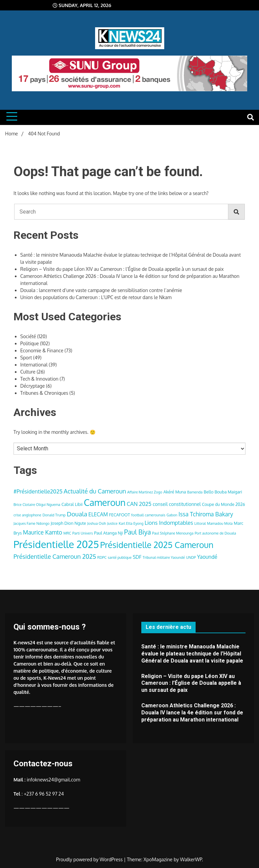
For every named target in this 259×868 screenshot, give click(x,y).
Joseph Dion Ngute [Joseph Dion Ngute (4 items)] (68, 523)
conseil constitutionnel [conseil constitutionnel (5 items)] (177, 504)
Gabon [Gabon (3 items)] (172, 515)
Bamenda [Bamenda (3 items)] (195, 492)
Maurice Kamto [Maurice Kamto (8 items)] (42, 532)
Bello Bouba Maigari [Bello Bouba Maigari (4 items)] (223, 492)
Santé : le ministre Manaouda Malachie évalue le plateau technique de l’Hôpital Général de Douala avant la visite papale (192, 654)
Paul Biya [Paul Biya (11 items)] (138, 532)
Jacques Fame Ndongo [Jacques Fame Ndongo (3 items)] (32, 523)
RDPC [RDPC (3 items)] (102, 557)
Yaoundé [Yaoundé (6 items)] (207, 557)
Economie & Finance (42, 350)
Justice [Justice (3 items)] (112, 523)
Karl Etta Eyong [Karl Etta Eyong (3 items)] (131, 523)
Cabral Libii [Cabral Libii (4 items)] (72, 504)
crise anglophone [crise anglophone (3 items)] (27, 515)
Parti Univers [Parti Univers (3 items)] (83, 533)
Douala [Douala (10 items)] (77, 514)
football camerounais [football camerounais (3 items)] (148, 515)
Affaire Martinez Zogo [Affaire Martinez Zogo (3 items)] (145, 492)
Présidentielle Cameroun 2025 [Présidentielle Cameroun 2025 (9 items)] (55, 556)
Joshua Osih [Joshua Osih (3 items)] (97, 523)
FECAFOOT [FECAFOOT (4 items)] (119, 515)
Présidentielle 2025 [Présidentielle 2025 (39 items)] (56, 544)
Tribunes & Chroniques (44, 393)
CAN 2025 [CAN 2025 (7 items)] (139, 504)
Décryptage (33, 386)
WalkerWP (191, 859)
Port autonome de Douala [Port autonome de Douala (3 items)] (215, 533)
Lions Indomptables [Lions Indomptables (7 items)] (169, 523)
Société (28, 336)
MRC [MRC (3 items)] (67, 533)
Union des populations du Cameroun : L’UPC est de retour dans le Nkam (96, 297)
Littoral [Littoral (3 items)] (200, 523)
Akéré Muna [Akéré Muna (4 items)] (175, 492)
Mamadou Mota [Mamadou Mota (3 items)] (220, 523)
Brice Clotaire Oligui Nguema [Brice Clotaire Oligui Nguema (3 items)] (37, 505)
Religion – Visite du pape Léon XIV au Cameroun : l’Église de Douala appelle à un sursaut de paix (122, 269)
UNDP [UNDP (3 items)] (191, 557)
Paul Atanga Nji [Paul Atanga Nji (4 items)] (109, 533)
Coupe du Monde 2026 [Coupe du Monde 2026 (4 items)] (224, 504)
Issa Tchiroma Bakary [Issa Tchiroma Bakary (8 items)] (206, 514)
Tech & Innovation (39, 379)
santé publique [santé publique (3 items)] (120, 557)
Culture (28, 372)
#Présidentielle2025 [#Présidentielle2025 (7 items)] (38, 491)
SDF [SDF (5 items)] (137, 557)
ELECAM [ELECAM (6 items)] (98, 514)
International (34, 365)
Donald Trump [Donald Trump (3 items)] (54, 515)
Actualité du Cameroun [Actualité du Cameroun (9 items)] (95, 491)
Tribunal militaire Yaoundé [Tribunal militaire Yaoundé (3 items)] (164, 557)
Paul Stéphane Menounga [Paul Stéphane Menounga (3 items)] (173, 533)
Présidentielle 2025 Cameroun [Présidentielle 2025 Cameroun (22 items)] (157, 545)
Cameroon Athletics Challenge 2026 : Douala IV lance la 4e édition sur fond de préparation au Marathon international (192, 713)
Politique (30, 343)
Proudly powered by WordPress (90, 859)
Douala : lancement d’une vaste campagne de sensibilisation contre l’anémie (101, 290)
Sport (26, 358)
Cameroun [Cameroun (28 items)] (105, 502)
